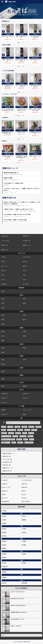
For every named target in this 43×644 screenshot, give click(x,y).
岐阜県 (3, 324)
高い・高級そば (29, 442)
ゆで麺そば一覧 (26, 241)
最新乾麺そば (6, 21)
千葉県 (24, 332)
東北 (21, 514)
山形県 (3, 303)
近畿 (21, 560)
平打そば (15, 436)
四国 (21, 575)
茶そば (24, 271)
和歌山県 (3, 364)
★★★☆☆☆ (26, 398)
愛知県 (3, 320)
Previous (3, 32)
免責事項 (3, 410)
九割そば (38, 427)
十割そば (3, 257)
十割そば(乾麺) (6, 45)
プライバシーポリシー (28, 410)
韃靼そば (20, 442)
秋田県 (3, 299)
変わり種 (18, 433)
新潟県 (3, 315)
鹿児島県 (25, 386)
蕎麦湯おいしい (6, 442)
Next (40, 32)
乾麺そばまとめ (9, 198)
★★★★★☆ (26, 394)
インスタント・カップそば (9, 94)
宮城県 (3, 308)
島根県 (3, 372)
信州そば (25, 262)
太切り (24, 275)
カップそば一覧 (5, 241)
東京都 (3, 332)
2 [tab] (21, 44)
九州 (21, 580)
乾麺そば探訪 (12, 2)
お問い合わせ (4, 414)
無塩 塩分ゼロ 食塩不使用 (8, 439)
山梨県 (24, 315)
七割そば (24, 427)
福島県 (24, 303)
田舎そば (3, 271)
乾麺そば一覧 (26, 236)
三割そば (31, 427)
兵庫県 (24, 360)
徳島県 (3, 379)
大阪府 (3, 360)
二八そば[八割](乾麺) (8, 71)
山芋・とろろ (4, 266)
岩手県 (24, 299)
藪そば (14, 442)
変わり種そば (26, 284)
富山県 (24, 320)
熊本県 (3, 386)
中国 (21, 569)
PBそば (24, 280)
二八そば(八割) (26, 257)
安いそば (3, 280)
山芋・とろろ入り (6, 436)
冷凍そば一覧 (4, 245)
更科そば (25, 266)
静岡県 (3, 352)
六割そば (34, 430)
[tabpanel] (8, 32)
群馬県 (3, 341)
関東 (21, 539)
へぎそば (10, 427)
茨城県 (24, 336)
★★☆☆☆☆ (4, 403)
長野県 (3, 348)
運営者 (24, 414)
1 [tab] (18, 44)
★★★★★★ (4, 394)
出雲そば (4, 433)
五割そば (3, 262)
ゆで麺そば (5, 118)
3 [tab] (23, 44)
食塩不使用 (4, 284)
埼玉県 (3, 336)
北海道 (3, 291)
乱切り (4, 430)
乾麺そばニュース (10, 168)
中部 (21, 526)
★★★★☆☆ (4, 398)
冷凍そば (4, 141)
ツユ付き (17, 427)
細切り (3, 275)
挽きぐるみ (23, 436)
